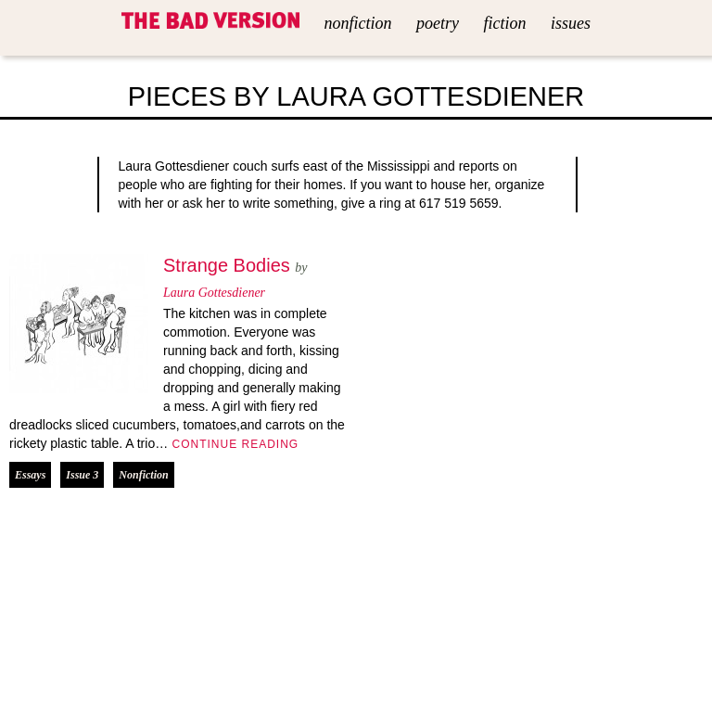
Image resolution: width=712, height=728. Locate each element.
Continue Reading (233, 444)
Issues (571, 23)
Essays (30, 475)
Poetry (438, 23)
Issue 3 (82, 475)
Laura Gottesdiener (214, 293)
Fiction (504, 23)
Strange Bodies (227, 265)
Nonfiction (358, 23)
